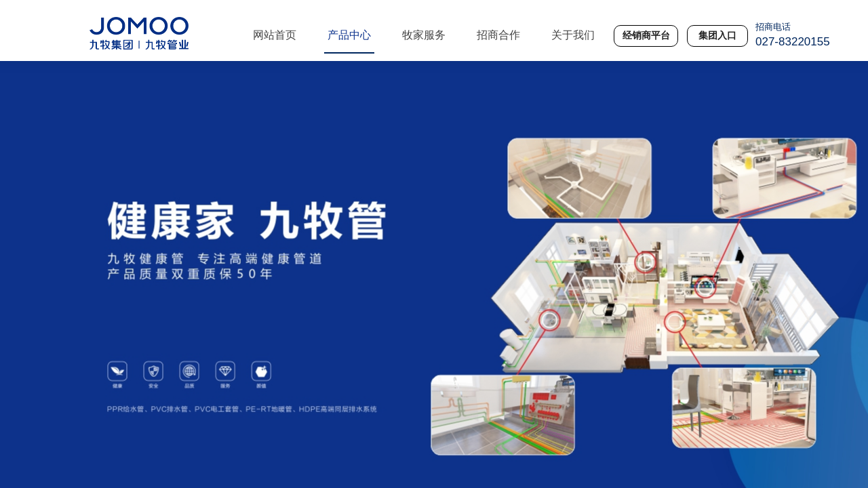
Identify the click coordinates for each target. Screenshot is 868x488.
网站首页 (275, 35)
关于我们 (573, 35)
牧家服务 (424, 35)
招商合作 (498, 35)
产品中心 (349, 35)
